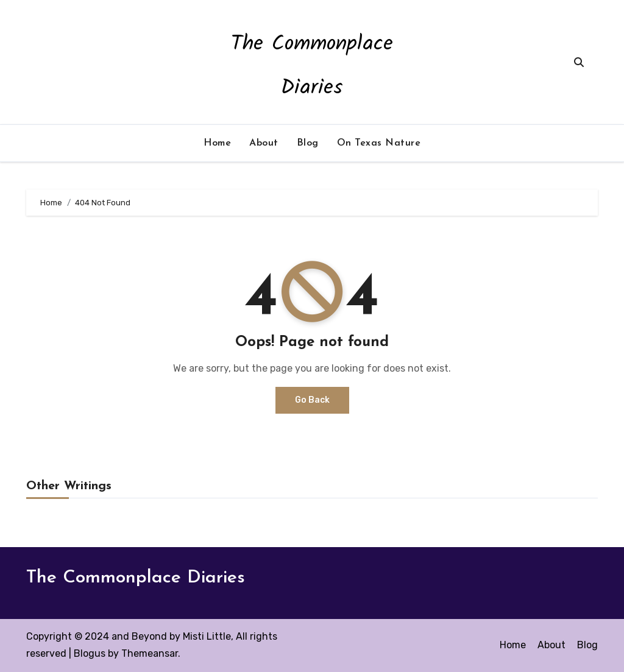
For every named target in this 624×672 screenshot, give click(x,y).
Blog (308, 143)
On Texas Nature (379, 143)
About (264, 143)
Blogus (90, 653)
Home (217, 143)
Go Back (312, 400)
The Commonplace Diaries (136, 578)
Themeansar (150, 653)
